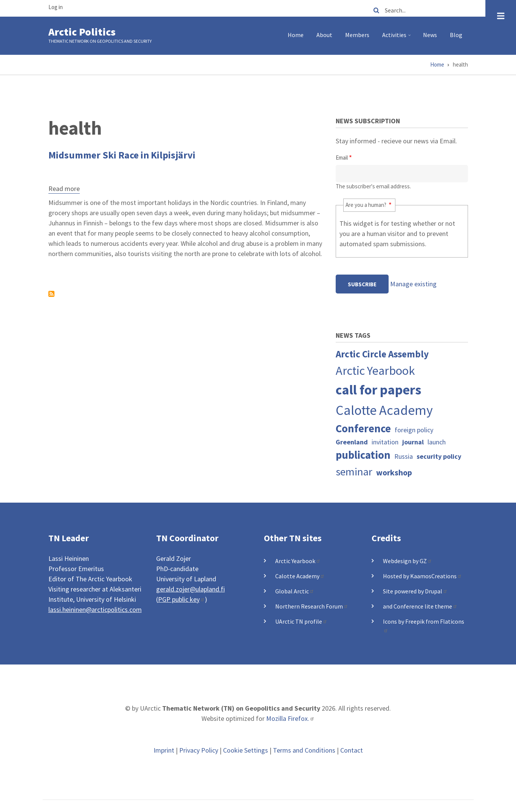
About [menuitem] (324, 35)
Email (342, 158)
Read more (64, 189)
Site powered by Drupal (415, 591)
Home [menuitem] (296, 35)
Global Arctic (295, 591)
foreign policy (414, 430)
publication (363, 455)
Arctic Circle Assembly (382, 354)
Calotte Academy (384, 410)
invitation (385, 442)
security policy (439, 456)
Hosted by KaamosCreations (422, 576)
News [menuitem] (430, 35)
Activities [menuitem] (397, 38)
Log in (56, 7)
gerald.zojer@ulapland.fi (191, 589)
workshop (394, 473)
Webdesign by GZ (408, 561)
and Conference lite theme (420, 606)
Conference (363, 429)
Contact (352, 750)
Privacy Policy (199, 750)
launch (437, 442)
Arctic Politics (82, 32)
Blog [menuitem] (456, 35)
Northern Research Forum (312, 606)
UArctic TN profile (301, 621)
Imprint (164, 750)
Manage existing (413, 284)
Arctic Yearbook (375, 370)
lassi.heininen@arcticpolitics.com (95, 609)
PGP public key (181, 599)
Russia (404, 456)
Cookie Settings (246, 750)
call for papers (378, 390)
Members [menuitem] (357, 35)
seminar (354, 472)
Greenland (352, 442)
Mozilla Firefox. (290, 718)
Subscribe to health (51, 294)
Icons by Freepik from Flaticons (424, 625)
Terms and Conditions (304, 750)
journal (413, 442)
